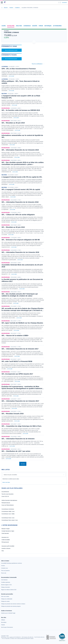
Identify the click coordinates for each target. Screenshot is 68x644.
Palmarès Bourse (6, 503)
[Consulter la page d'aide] (60, 2)
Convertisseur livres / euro (8, 518)
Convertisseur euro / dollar (8, 514)
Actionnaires (57, 26)
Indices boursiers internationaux (9, 500)
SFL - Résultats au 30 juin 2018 (13, 227)
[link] (11, 563)
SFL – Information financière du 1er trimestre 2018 (20, 252)
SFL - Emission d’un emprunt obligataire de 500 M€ (21, 240)
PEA (3, 551)
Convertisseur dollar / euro (8, 511)
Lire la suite (11, 76)
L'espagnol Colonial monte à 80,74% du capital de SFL (22, 177)
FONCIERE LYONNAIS (11, 32)
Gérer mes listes (6, 482)
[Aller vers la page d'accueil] (5, 2)
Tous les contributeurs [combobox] (37, 64)
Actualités (11, 26)
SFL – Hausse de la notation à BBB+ (15, 336)
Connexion (64, 2)
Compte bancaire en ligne (8, 531)
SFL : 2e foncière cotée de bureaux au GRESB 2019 (21, 110)
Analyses (19, 26)
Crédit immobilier (6, 540)
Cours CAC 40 (5, 496)
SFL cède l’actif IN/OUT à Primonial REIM (17, 361)
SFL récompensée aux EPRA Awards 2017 (17, 374)
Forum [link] (41, 26)
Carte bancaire (5, 533)
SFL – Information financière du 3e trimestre (18, 439)
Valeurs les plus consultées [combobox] (10, 475)
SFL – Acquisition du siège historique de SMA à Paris (21, 426)
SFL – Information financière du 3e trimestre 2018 (20, 202)
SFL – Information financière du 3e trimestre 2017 (20, 349)
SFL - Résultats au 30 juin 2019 (13, 123)
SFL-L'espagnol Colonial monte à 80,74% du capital (21, 189)
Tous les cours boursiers (8, 494)
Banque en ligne (6, 529)
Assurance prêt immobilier (8, 546)
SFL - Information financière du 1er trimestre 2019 (20, 150)
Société (35, 26)
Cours (4, 26)
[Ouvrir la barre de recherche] (59, 2)
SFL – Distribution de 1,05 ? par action (16, 451)
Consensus (27, 26)
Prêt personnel (5, 542)
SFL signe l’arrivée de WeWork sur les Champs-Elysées (22, 323)
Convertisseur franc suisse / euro (10, 520)
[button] (2, 2)
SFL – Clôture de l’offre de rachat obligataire (18, 215)
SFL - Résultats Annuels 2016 (13, 414)
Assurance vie (5, 537)
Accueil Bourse (5, 492)
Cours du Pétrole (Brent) (8, 505)
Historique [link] (48, 26)
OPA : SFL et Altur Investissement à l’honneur (19, 69)
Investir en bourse (6, 548)
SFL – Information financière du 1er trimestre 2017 (20, 401)
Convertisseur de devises (8, 509)
